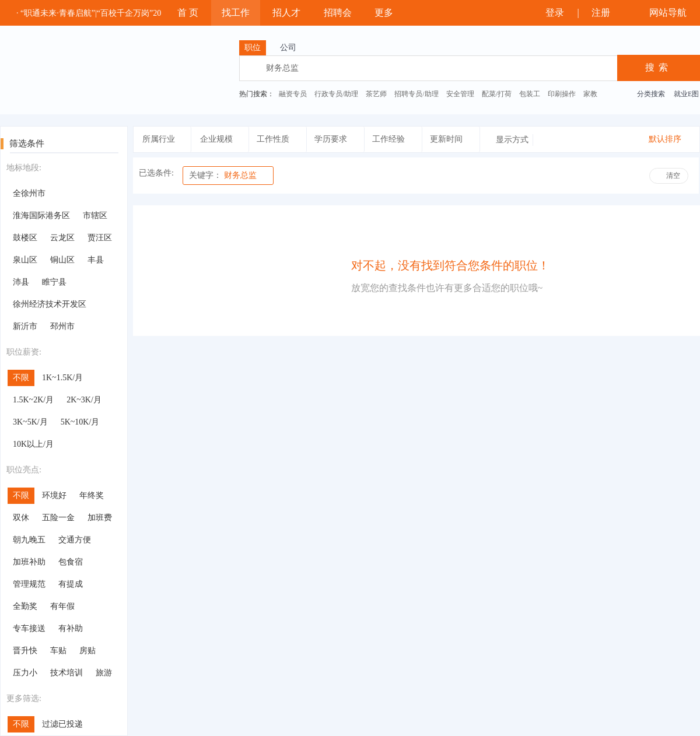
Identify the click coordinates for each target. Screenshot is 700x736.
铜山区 (62, 260)
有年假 (62, 606)
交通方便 (75, 540)
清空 (673, 176)
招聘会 (338, 13)
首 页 (188, 13)
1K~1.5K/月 (62, 378)
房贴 (87, 651)
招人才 (286, 13)
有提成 (71, 584)
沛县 (21, 282)
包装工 (530, 94)
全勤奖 (25, 606)
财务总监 (223, 175)
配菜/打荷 (497, 94)
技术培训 (66, 673)
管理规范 (29, 584)
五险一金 (58, 518)
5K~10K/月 (80, 422)
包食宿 (71, 562)
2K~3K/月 (84, 400)
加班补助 (29, 562)
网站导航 (666, 13)
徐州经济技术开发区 (50, 304)
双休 (21, 518)
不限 (21, 378)
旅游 (104, 673)
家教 (590, 94)
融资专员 (293, 94)
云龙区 (62, 238)
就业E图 (686, 94)
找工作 (236, 13)
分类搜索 (651, 94)
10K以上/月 (33, 444)
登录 (553, 13)
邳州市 (62, 326)
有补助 (71, 628)
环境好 (54, 495)
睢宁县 (54, 282)
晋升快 (25, 651)
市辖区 (95, 215)
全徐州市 (29, 193)
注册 (606, 13)
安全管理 (460, 94)
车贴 (58, 651)
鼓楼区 (25, 238)
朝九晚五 (29, 540)
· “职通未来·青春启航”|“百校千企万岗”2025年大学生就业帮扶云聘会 (138, 13)
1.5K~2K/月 (33, 400)
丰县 (96, 260)
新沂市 (25, 326)
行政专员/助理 (336, 94)
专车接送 (29, 628)
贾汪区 (100, 238)
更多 (389, 13)
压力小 (25, 673)
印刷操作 (562, 94)
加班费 (100, 518)
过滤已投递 (62, 724)
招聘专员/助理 (416, 94)
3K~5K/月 (30, 422)
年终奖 (92, 495)
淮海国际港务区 (41, 215)
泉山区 (25, 260)
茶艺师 (376, 94)
